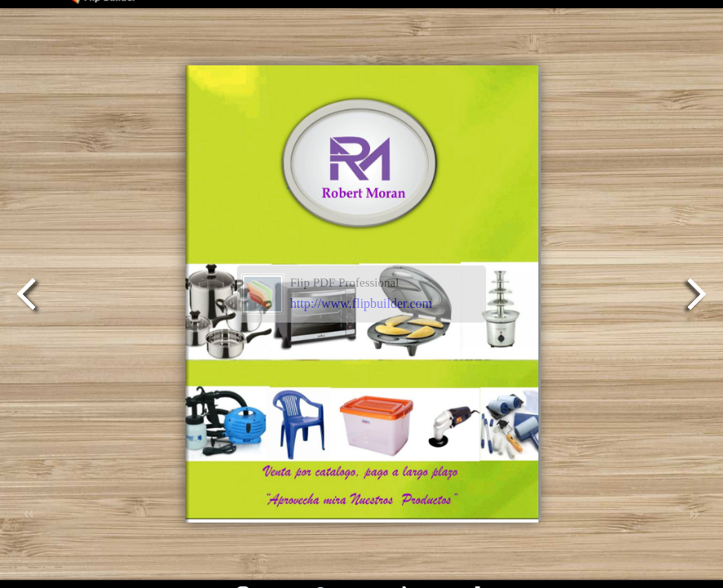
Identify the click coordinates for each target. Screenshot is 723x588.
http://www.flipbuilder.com (361, 303)
